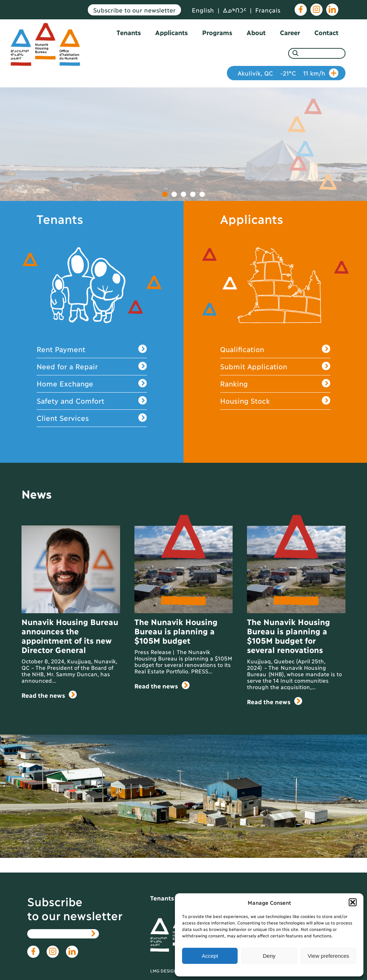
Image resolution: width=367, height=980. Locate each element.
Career (290, 32)
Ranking (275, 384)
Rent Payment (92, 349)
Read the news (49, 695)
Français (268, 10)
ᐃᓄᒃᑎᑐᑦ (235, 10)
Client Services (92, 418)
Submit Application (275, 367)
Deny (269, 956)
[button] (353, 902)
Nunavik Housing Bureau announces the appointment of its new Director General (70, 635)
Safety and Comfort (92, 401)
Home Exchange (92, 384)
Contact (326, 32)
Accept (210, 956)
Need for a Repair (92, 367)
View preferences (329, 956)
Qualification (275, 349)
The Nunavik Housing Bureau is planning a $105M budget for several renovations (288, 635)
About (256, 32)
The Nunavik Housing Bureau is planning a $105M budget (176, 631)
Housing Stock (275, 401)
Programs (217, 32)
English (203, 10)
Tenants (129, 32)
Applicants (171, 32)
